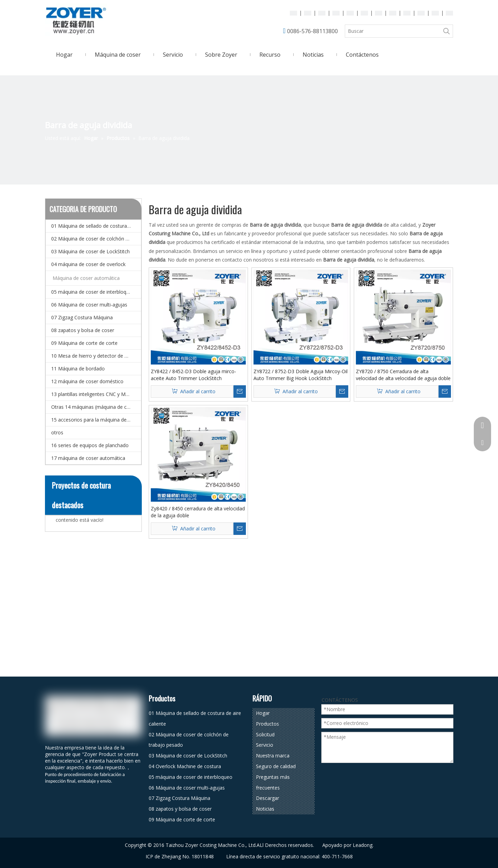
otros (57, 432)
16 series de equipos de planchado (90, 445)
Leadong (363, 845)
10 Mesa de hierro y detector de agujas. (96, 356)
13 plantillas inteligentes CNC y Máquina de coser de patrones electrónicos (96, 394)
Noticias (265, 809)
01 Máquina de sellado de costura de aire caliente (96, 226)
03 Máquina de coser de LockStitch (90, 251)
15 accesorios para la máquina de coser (96, 420)
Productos (268, 724)
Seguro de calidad (276, 766)
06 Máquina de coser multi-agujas (89, 305)
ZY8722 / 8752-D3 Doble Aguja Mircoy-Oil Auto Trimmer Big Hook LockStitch (301, 375)
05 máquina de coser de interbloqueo (93, 292)
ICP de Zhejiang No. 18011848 (180, 856)
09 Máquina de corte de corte (84, 343)
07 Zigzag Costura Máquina (82, 317)
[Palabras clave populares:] (446, 31)
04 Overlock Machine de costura (185, 766)
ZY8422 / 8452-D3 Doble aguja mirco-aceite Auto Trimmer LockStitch (193, 375)
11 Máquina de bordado (78, 369)
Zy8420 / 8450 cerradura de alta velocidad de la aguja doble (198, 512)
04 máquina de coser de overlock (88, 264)
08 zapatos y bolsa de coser (83, 330)
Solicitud (265, 734)
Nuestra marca (273, 756)
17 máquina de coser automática (88, 458)
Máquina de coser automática (86, 278)
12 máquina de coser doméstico (87, 381)
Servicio (265, 745)
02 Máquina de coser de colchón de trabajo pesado (96, 239)
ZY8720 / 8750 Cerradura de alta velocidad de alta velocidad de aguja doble (403, 375)
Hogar (263, 713)
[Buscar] (393, 31)
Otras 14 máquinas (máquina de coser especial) (96, 407)
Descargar (268, 798)
